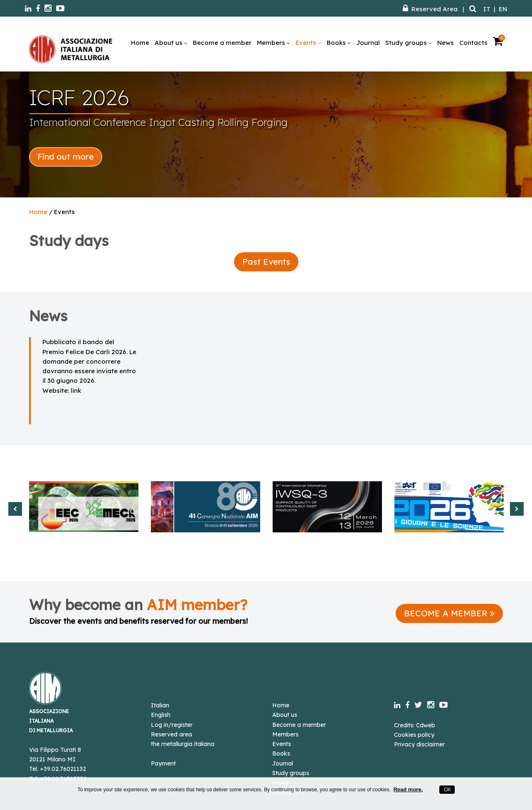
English (161, 715)
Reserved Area (430, 9)
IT (487, 9)
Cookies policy (414, 735)
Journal (368, 43)
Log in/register (172, 725)
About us (171, 43)
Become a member (222, 43)
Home (140, 43)
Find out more (66, 156)
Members (273, 43)
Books (339, 43)
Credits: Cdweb (415, 725)
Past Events (266, 262)
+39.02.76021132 (63, 769)
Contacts (473, 43)
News (446, 43)
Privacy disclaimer (419, 744)
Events (308, 43)
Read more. (408, 789)
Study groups (409, 43)
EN (503, 9)
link (76, 390)
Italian (160, 705)
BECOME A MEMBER (449, 613)
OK (447, 790)
